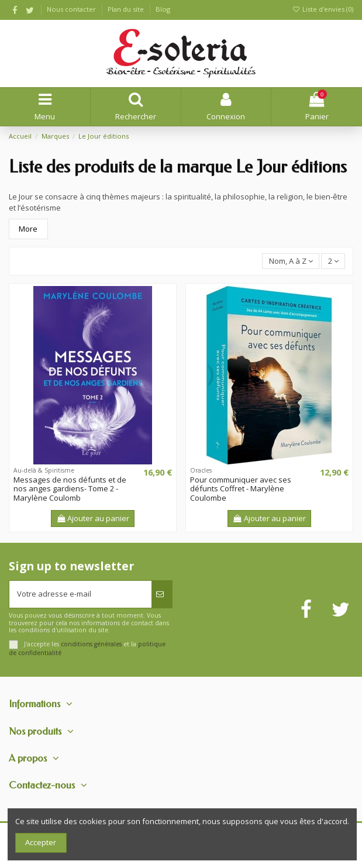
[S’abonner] (162, 594)
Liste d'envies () (323, 9)
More (28, 229)
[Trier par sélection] (291, 261)
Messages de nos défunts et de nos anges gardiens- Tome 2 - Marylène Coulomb (70, 489)
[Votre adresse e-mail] (80, 594)
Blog (163, 9)
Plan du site (127, 9)
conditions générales (91, 644)
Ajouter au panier (93, 518)
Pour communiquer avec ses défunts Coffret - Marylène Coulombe (241, 489)
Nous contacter (72, 9)
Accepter (41, 842)
